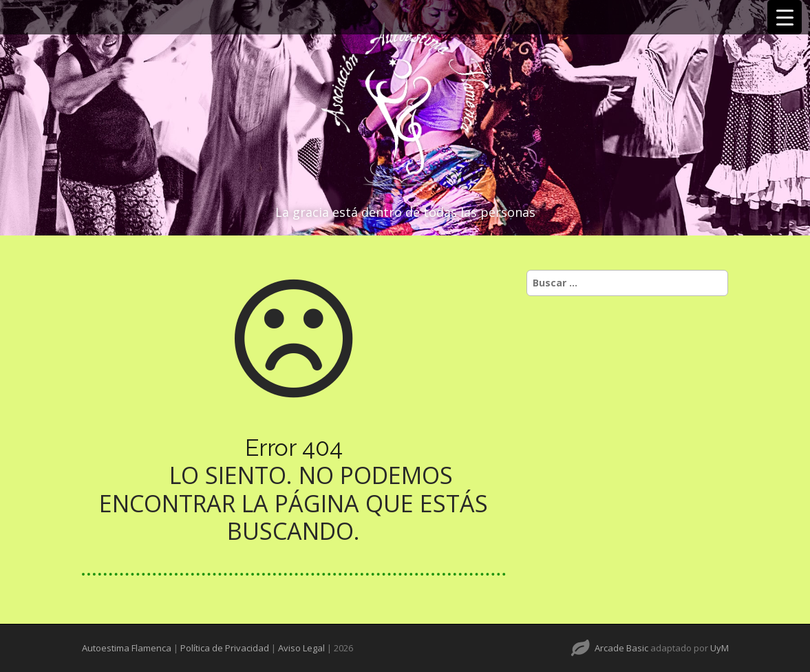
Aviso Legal (301, 648)
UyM (720, 648)
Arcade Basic (621, 648)
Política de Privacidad (225, 648)
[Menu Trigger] (785, 17)
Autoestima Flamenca (127, 648)
